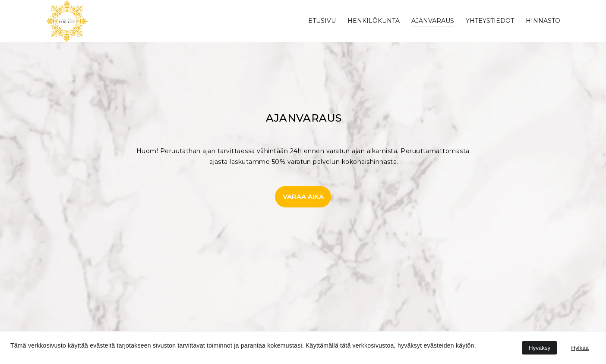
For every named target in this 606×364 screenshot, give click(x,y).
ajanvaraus (433, 21)
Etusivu (322, 21)
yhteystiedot (490, 21)
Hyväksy (540, 348)
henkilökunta (374, 21)
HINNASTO (543, 21)
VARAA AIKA (303, 196)
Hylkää (580, 348)
